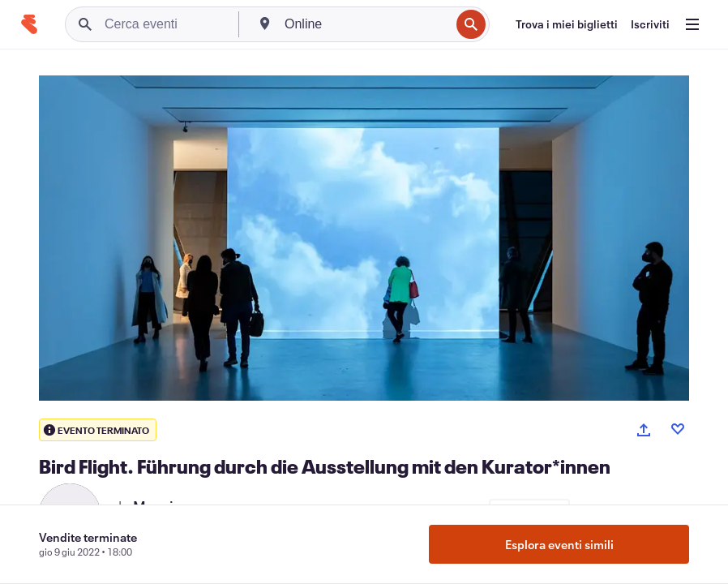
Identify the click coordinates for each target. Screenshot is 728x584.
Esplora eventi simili (559, 544)
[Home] (29, 24)
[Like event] (678, 429)
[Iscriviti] (650, 24)
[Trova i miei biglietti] (567, 24)
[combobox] (366, 24)
